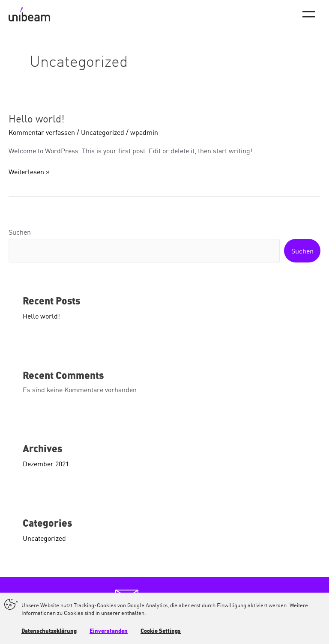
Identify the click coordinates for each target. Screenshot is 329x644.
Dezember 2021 (46, 463)
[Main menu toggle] (309, 14)
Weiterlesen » (29, 171)
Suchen (20, 232)
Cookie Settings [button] (161, 631)
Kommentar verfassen (42, 132)
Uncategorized (103, 132)
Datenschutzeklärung (49, 631)
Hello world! (37, 118)
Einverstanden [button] (109, 631)
